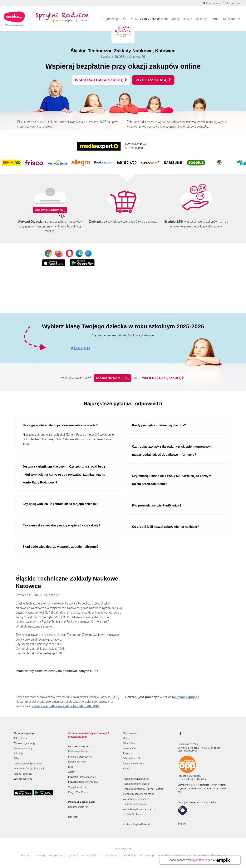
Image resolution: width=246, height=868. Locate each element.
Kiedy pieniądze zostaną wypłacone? (159, 425)
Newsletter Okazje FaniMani (29, 768)
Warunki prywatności (134, 799)
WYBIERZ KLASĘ (153, 80)
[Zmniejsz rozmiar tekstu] (233, 3)
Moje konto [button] (231, 19)
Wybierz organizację (24, 743)
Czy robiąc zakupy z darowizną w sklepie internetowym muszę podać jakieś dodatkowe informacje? (172, 451)
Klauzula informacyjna (135, 804)
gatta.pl (73, 855)
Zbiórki (72, 772)
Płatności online (82, 777)
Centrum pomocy (23, 748)
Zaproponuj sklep (23, 779)
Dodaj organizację (78, 751)
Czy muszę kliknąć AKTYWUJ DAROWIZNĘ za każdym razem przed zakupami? (172, 480)
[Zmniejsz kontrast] (212, 3)
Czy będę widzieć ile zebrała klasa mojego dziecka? (60, 504)
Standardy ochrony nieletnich (139, 794)
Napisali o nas (131, 733)
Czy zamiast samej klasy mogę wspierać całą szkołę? (61, 525)
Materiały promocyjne (80, 757)
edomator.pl (147, 855)
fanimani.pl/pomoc (186, 697)
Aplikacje (201, 19)
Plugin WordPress (78, 792)
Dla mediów (130, 748)
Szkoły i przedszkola (154, 19)
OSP (125, 19)
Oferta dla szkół (131, 758)
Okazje (187, 19)
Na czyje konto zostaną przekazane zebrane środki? (60, 425)
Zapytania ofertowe (133, 763)
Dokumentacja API (78, 807)
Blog (71, 767)
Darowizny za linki (83, 782)
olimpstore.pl (57, 855)
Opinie (126, 738)
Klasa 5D (80, 348)
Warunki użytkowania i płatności (140, 809)
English (182, 824)
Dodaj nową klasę (112, 378)
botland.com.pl (111, 855)
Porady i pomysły (23, 774)
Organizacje (111, 19)
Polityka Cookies (132, 814)
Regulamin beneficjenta (136, 784)
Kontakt (127, 768)
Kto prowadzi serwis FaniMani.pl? (157, 505)
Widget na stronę (77, 787)
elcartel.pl (26, 855)
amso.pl (41, 855)
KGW (134, 19)
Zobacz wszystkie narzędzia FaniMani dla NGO (66, 706)
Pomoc (215, 19)
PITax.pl (226, 788)
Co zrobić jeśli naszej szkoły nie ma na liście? (165, 527)
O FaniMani (129, 743)
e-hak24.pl (130, 855)
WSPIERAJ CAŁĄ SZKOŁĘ (101, 80)
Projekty (127, 753)
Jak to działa (20, 738)
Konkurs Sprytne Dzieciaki (137, 824)
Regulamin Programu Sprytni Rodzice (143, 789)
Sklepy (175, 19)
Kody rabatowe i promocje (28, 763)
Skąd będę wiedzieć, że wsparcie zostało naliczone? (61, 547)
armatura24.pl (90, 855)
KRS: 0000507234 (187, 751)
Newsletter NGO (77, 762)
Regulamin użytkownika (136, 779)
